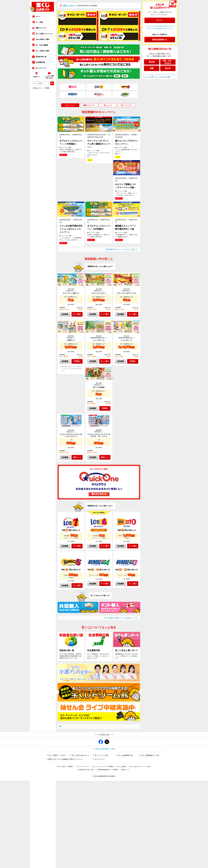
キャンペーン (70, 105)
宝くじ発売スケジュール (44, 34)
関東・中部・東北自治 (168, 62)
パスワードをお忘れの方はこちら (159, 29)
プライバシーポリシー (83, 766)
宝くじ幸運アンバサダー (57, 755)
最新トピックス (41, 28)
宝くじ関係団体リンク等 (150, 755)
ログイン (160, 20)
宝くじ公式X (147, 77)
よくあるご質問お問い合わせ (49, 77)
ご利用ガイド (36, 77)
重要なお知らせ (70, 6)
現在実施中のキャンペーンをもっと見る (121, 249)
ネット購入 (40, 22)
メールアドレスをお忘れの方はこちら (159, 26)
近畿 (152, 68)
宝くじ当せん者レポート (81, 755)
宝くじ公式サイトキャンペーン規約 (140, 766)
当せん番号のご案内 (43, 39)
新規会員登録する (160, 40)
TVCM (47, 88)
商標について (126, 770)
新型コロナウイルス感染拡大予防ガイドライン (65, 759)
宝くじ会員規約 (122, 766)
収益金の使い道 (41, 57)
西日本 (168, 68)
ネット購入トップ (129, 618)
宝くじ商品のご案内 (43, 51)
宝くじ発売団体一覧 (125, 755)
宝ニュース (37, 88)
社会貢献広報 (40, 62)
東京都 (152, 62)
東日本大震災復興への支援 (105, 749)
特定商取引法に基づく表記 (86, 770)
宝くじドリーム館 (101, 755)
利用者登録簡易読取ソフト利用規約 (108, 770)
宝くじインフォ (127, 105)
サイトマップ (100, 759)
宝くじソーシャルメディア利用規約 (103, 766)
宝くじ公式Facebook (161, 77)
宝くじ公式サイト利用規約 (65, 766)
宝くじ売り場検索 (42, 45)
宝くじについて (41, 68)
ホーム (38, 16)
